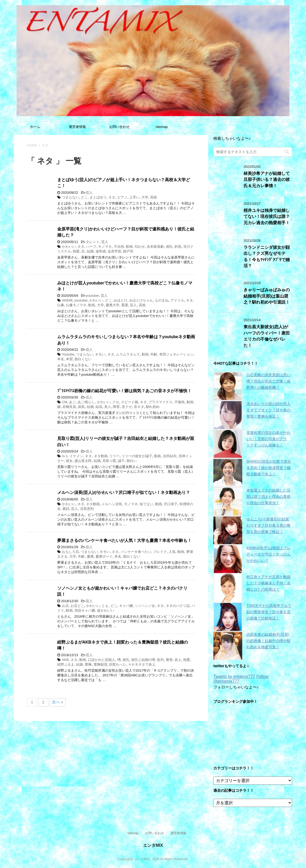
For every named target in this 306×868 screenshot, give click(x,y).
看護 (125, 305)
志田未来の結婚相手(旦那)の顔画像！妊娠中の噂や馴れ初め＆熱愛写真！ (268, 641)
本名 (61, 359)
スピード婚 (130, 402)
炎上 (178, 660)
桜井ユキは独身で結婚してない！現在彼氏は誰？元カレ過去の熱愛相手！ (267, 217)
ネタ (112, 197)
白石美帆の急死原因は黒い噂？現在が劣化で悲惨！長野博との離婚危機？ (268, 381)
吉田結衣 (170, 456)
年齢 (154, 354)
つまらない (70, 197)
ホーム (35, 127)
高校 (154, 197)
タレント (93, 242)
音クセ (127, 407)
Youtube (68, 354)
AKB (65, 660)
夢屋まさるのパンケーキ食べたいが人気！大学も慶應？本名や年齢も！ (124, 540)
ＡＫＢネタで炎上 (142, 664)
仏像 (61, 305)
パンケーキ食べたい (136, 552)
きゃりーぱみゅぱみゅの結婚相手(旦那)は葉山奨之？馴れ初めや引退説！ (267, 296)
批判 (160, 660)
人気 (172, 552)
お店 (65, 606)
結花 (99, 407)
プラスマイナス (160, 402)
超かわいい (106, 610)
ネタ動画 (101, 456)
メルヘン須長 (112, 504)
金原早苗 (114, 251)
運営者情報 (77, 127)
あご (72, 402)
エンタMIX (153, 845)
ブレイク (160, 552)
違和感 (101, 251)
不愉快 (180, 402)
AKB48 (67, 300)
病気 (81, 407)
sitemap (162, 127)
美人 (108, 407)
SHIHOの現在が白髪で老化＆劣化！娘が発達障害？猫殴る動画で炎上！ (269, 468)
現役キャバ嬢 (85, 610)
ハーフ (91, 247)
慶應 (90, 556)
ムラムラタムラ (128, 354)
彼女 (69, 461)
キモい (100, 354)
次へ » (58, 702)
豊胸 (88, 664)
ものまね (162, 300)
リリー (115, 456)
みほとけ (120, 300)
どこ (84, 197)
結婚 (90, 251)
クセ (116, 402)
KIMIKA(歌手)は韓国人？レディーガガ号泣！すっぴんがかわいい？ (269, 554)
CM (65, 402)
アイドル (177, 300)
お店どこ (77, 606)
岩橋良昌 (69, 407)
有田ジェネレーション (176, 354)
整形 (169, 660)
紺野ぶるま (66, 664)
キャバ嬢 (126, 606)
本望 (69, 359)
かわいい (69, 247)
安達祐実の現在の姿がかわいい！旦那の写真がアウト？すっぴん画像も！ (268, 439)
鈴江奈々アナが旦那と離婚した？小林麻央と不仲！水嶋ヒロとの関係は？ (268, 583)
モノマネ (105, 247)
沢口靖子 (171, 504)
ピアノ (122, 197)
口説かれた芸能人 (102, 660)
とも (105, 606)
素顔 (66, 509)
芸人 (89, 193)
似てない (146, 504)
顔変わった (118, 664)
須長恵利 (87, 509)
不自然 (119, 247)
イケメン (76, 456)
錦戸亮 (128, 251)
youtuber (92, 296)
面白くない (83, 359)
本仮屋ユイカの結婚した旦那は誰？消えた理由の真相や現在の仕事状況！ (268, 497)
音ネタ (139, 407)
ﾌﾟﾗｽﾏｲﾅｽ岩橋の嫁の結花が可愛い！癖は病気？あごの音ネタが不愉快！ (124, 391)
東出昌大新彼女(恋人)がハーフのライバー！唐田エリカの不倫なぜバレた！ (267, 336)
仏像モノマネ (76, 305)
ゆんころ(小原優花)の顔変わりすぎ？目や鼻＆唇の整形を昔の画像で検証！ (268, 525)
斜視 (178, 247)
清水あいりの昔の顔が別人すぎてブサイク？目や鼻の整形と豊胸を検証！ (268, 410)
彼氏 (169, 247)
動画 (129, 247)
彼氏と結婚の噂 (143, 660)
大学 (145, 197)
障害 (116, 407)
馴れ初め (153, 407)
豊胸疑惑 (101, 664)
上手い (134, 197)
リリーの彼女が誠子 (137, 456)
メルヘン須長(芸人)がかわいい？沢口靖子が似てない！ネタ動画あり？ (124, 492)
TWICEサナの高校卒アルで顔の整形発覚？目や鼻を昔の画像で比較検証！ (269, 612)
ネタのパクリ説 (178, 606)
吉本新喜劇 (155, 247)
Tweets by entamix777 (234, 676)
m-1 (65, 456)
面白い (132, 461)
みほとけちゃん (141, 300)
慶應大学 (113, 305)
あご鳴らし (86, 402)
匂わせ (140, 247)
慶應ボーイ (104, 556)
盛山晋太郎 (83, 461)
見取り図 (109, 461)
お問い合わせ (119, 127)
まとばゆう (98, 197)
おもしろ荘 (70, 552)
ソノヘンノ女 (145, 606)
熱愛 (76, 251)
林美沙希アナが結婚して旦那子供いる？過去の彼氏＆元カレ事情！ (267, 180)
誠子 (121, 461)
